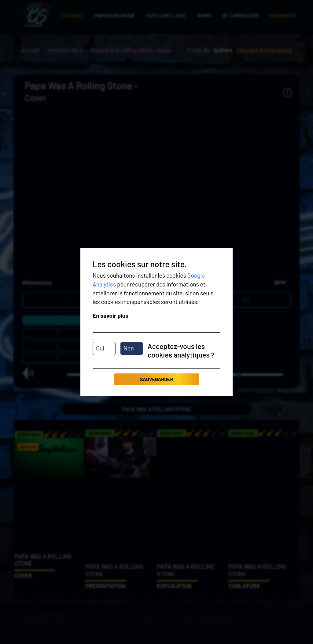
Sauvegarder (156, 379)
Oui (100, 348)
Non (129, 348)
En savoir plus (110, 315)
